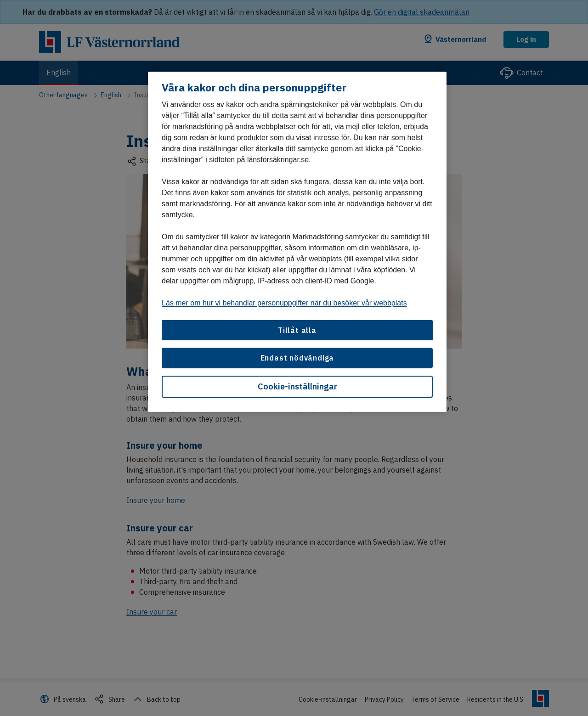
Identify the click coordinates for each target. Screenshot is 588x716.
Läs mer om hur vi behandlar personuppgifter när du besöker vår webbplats (284, 303)
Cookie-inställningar (297, 386)
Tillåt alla (297, 330)
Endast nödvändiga (297, 358)
